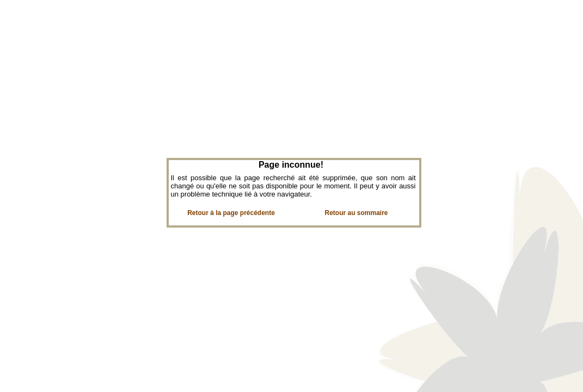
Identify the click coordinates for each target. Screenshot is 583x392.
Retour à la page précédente (231, 213)
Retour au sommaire (356, 213)
